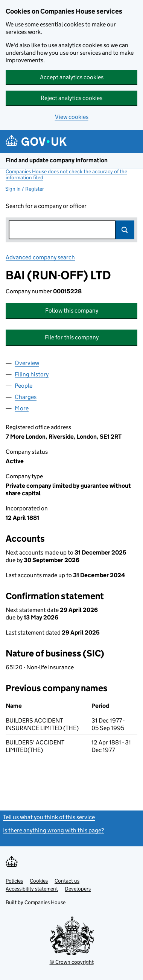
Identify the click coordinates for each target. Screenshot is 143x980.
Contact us (67, 881)
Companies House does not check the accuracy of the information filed (66, 174)
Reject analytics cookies (71, 98)
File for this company (72, 337)
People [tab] (24, 386)
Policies (14, 881)
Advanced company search (40, 257)
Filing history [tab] (32, 374)
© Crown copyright (72, 962)
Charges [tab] (26, 397)
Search (125, 230)
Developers (78, 889)
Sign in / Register (25, 189)
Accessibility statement (32, 889)
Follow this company (72, 310)
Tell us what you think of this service (49, 817)
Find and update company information (57, 160)
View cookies (72, 117)
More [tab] (22, 408)
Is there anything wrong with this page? (53, 830)
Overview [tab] (27, 363)
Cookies (39, 881)
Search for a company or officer (46, 206)
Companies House (45, 902)
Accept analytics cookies (72, 77)
